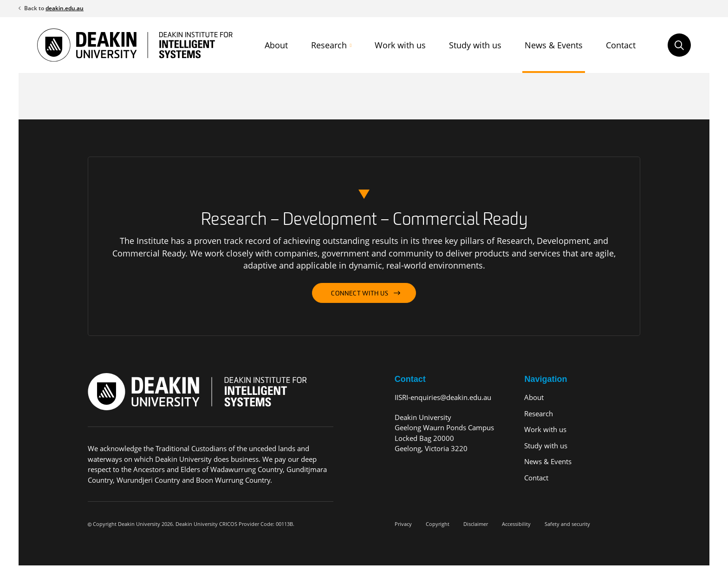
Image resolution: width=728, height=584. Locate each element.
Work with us (400, 45)
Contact (621, 45)
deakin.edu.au (65, 8)
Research (329, 45)
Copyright (438, 524)
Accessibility (516, 524)
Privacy (403, 524)
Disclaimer (476, 524)
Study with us (475, 45)
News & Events (554, 45)
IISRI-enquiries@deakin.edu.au (443, 397)
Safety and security (567, 524)
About (276, 45)
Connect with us (360, 294)
